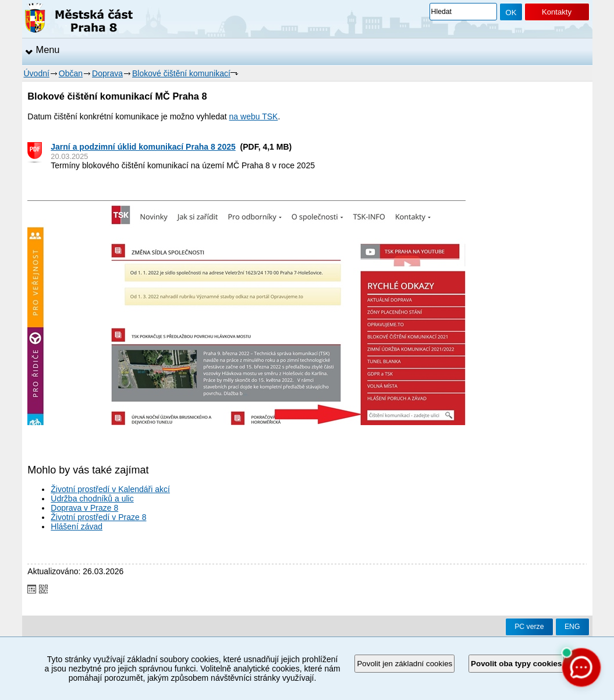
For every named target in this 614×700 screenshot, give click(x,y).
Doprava (107, 73)
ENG (572, 627)
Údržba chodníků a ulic (92, 499)
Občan (71, 73)
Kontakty (557, 12)
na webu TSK (254, 116)
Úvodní (37, 73)
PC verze (529, 627)
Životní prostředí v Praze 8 (98, 517)
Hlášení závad (77, 526)
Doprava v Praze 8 (84, 508)
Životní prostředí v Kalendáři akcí (110, 489)
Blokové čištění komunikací (181, 73)
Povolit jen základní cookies (404, 664)
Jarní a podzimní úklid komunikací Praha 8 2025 (143, 147)
